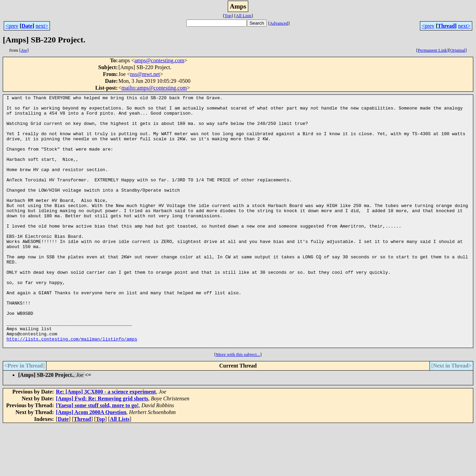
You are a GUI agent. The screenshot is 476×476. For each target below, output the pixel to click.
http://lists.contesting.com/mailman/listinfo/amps (72, 388)
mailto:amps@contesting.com (154, 88)
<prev (12, 26)
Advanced (279, 23)
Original (458, 50)
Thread (446, 26)
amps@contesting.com (159, 60)
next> (42, 26)
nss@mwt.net (145, 74)
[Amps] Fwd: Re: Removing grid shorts (102, 449)
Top (228, 16)
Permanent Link (433, 50)
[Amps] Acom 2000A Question (91, 462)
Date (27, 26)
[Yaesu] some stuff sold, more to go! (97, 456)
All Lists (243, 16)
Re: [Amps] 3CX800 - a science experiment (106, 442)
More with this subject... (238, 405)
